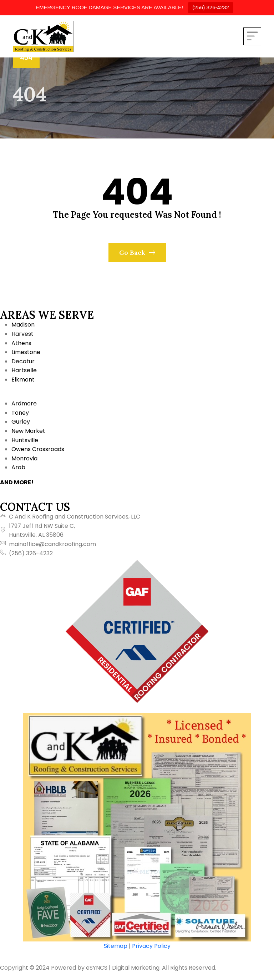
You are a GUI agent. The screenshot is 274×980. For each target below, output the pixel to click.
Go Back (137, 252)
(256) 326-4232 (211, 7)
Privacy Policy (151, 946)
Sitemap (116, 946)
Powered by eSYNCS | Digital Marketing (105, 968)
